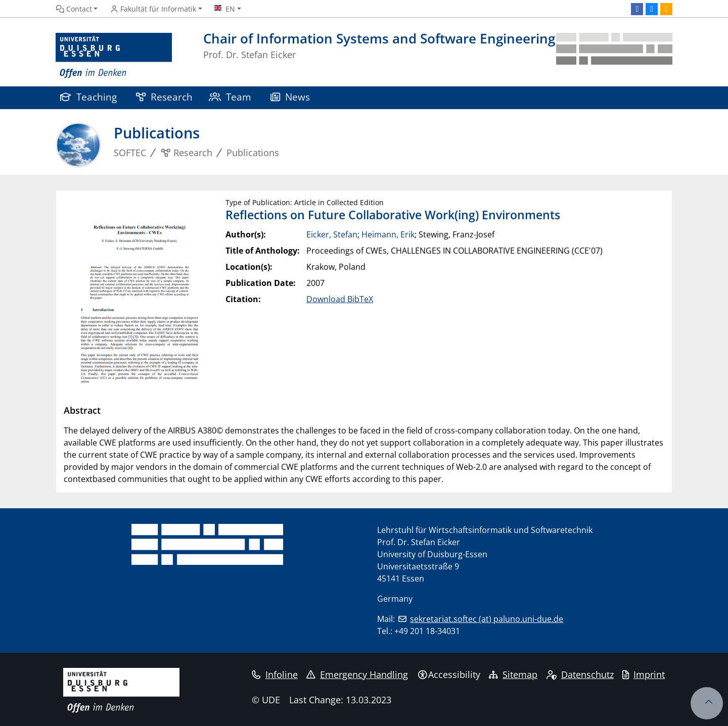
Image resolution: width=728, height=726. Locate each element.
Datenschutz (580, 674)
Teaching (88, 97)
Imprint (644, 674)
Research (164, 97)
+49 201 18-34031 (427, 631)
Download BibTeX (340, 299)
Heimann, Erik (388, 234)
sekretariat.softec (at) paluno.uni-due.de (487, 619)
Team (230, 97)
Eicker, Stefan (332, 234)
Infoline (275, 674)
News (290, 97)
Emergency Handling (357, 674)
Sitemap (513, 674)
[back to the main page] (614, 56)
